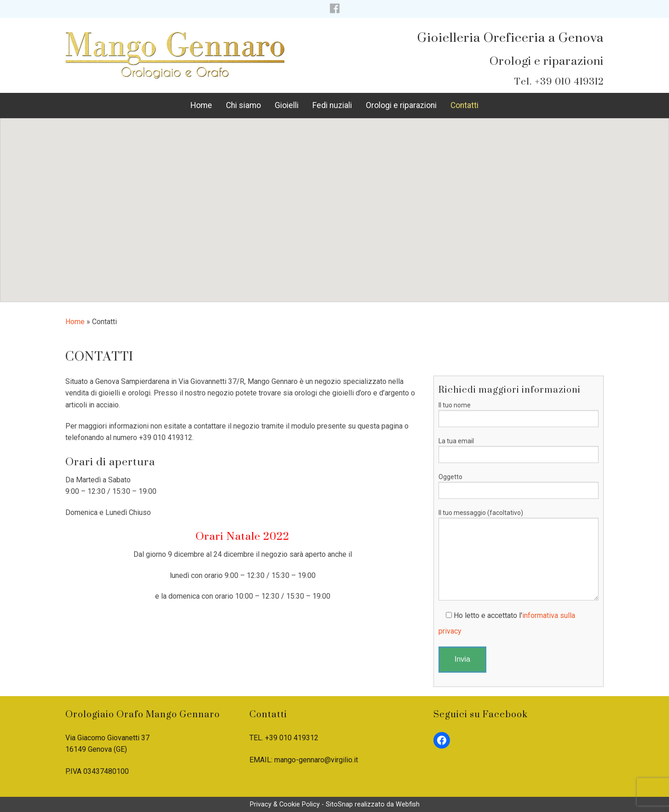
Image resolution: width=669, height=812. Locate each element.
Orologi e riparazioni (401, 105)
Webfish (408, 804)
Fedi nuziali (332, 105)
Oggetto (519, 486)
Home (201, 105)
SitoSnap (339, 804)
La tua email (519, 450)
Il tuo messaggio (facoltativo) (519, 555)
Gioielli (287, 105)
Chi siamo (243, 105)
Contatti (464, 105)
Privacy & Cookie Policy (285, 804)
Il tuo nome (519, 414)
